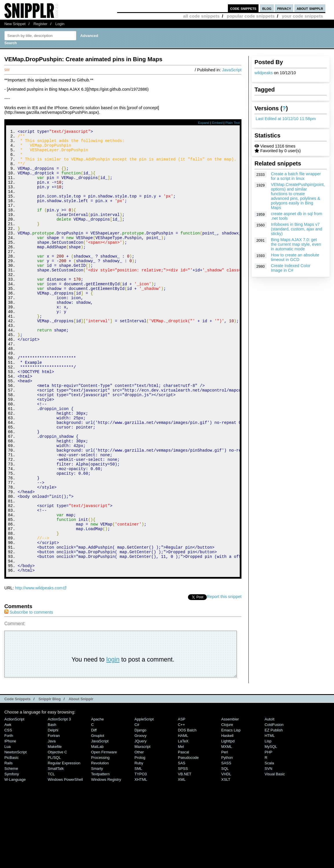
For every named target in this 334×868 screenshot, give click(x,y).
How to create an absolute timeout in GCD (295, 257)
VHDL (226, 857)
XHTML (141, 863)
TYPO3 (141, 857)
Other (139, 835)
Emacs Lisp (231, 813)
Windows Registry (106, 863)
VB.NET (185, 857)
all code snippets (201, 16)
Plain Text (232, 123)
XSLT (226, 863)
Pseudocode (188, 841)
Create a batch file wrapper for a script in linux (296, 176)
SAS (182, 846)
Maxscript (142, 830)
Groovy (141, 819)
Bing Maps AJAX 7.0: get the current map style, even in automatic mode (296, 244)
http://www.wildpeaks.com (39, 671)
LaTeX (183, 824)
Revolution (100, 846)
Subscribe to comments (29, 695)
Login (60, 24)
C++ (181, 808)
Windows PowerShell (65, 863)
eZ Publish (274, 813)
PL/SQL (54, 841)
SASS (226, 846)
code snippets (243, 8)
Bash (52, 808)
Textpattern (100, 857)
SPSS (183, 852)
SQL (225, 852)
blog (267, 8)
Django (140, 813)
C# (137, 808)
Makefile (55, 830)
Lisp (268, 824)
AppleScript (144, 802)
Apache (97, 802)
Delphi (53, 813)
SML (138, 852)
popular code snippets (251, 16)
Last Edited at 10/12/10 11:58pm (286, 119)
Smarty (97, 852)
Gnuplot (98, 819)
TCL (51, 857)
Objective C (57, 835)
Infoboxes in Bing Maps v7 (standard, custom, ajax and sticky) (297, 229)
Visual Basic (275, 857)
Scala (269, 846)
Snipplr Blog (50, 782)
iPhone (10, 824)
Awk (8, 808)
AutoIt (270, 802)
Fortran (54, 819)
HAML (183, 819)
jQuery (141, 824)
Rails (9, 846)
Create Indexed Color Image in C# (291, 268)
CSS (8, 813)
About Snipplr (81, 782)
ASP (182, 802)
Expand (204, 123)
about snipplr (310, 8)
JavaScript (232, 70)
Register (40, 24)
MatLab (97, 830)
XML (182, 863)
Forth (9, 819)
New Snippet (15, 24)
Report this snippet (224, 680)
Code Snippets (17, 782)
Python (227, 841)
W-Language (15, 863)
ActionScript (14, 802)
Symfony (12, 857)
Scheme (11, 852)
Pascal (183, 835)
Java (52, 824)
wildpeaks (264, 73)
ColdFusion (274, 808)
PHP (269, 835)
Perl (225, 835)
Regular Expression (64, 846)
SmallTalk (56, 852)
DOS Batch (187, 813)
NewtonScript (15, 835)
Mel (181, 830)
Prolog (140, 841)
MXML (227, 830)
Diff (94, 813)
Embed (217, 123)
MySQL (271, 830)
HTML (270, 819)
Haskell (227, 819)
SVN (269, 852)
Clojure (227, 808)
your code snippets (302, 16)
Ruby (139, 846)
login (113, 743)
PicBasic (12, 841)
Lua (8, 830)
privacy (284, 8)
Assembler (230, 802)
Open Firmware (104, 835)
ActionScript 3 (59, 802)
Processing (100, 841)
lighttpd (228, 824)
